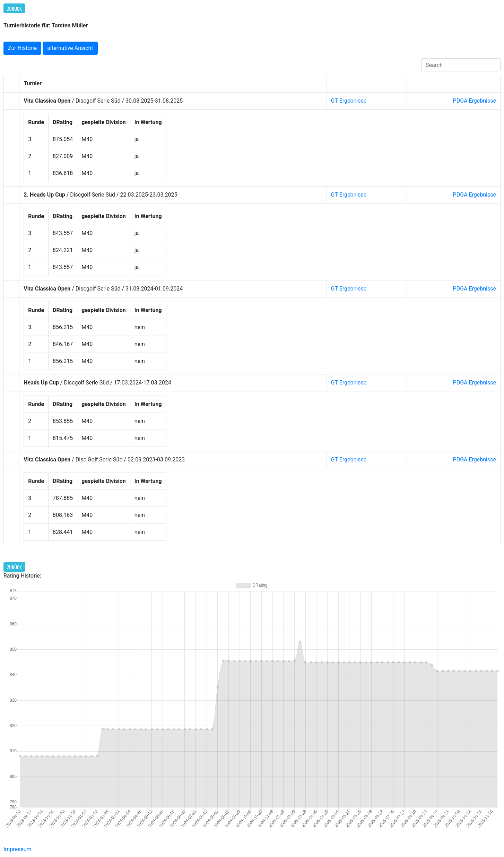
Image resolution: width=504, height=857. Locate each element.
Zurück (15, 8)
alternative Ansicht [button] (70, 48)
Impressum (18, 849)
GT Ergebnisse (349, 101)
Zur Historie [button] (22, 48)
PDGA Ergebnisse (475, 101)
